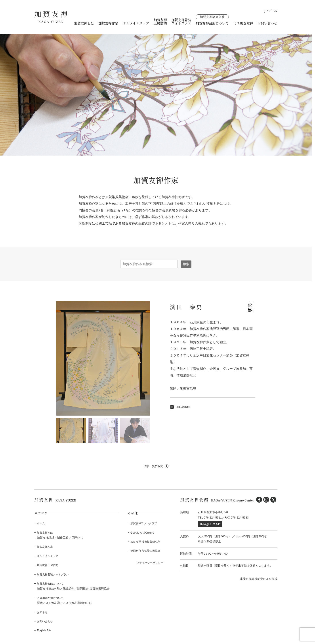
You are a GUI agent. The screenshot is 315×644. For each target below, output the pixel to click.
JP (266, 11)
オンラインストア (136, 23)
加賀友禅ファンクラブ (145, 523)
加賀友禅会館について (212, 20)
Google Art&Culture (143, 532)
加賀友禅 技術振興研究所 (147, 542)
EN (275, 11)
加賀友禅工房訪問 (160, 21)
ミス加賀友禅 (243, 23)
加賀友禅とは (84, 23)
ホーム (41, 523)
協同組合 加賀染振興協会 (147, 551)
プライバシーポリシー (149, 562)
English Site (45, 630)
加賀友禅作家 (108, 23)
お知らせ (43, 612)
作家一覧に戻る (154, 466)
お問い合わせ (267, 23)
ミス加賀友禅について (51, 598)
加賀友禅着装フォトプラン (181, 21)
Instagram (180, 406)
